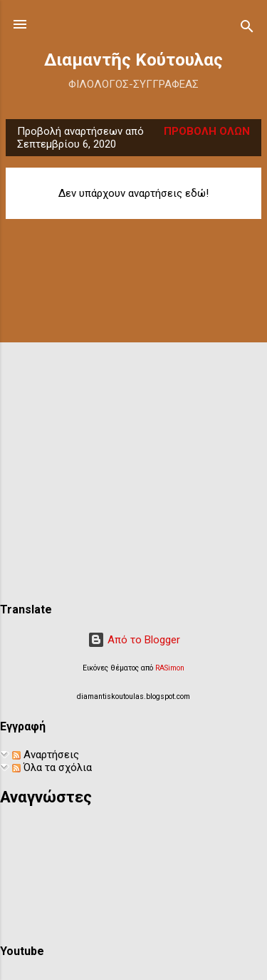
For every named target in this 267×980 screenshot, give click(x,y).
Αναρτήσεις (46, 755)
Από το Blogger (134, 640)
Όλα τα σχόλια (52, 767)
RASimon (170, 668)
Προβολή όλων (207, 131)
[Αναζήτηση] (247, 29)
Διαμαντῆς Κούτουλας (133, 60)
